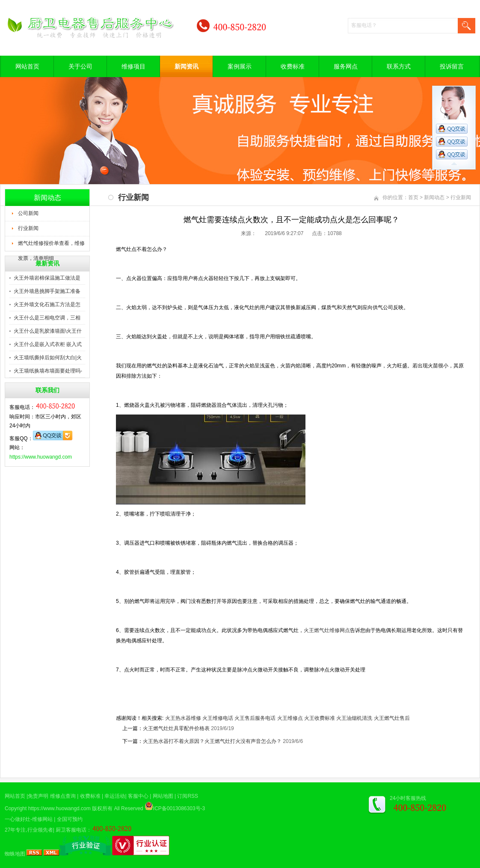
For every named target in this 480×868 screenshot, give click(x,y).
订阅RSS (188, 796)
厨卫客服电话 (71, 830)
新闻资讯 (187, 66)
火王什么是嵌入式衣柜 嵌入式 (48, 344)
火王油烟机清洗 (354, 718)
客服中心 (138, 796)
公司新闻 (28, 213)
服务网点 (346, 66)
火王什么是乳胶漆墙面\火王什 (48, 331)
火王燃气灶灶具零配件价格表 (176, 728)
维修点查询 (63, 796)
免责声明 (38, 796)
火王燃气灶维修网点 (327, 630)
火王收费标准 (320, 718)
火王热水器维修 (183, 718)
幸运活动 (115, 796)
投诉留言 (452, 66)
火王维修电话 (218, 718)
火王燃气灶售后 (392, 718)
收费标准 (293, 66)
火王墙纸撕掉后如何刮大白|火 (48, 358)
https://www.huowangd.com (41, 457)
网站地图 (163, 796)
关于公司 (80, 66)
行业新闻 (28, 228)
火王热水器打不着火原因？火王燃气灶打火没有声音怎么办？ (212, 741)
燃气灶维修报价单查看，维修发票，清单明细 (51, 246)
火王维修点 (290, 718)
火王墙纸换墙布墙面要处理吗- (48, 371)
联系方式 (399, 66)
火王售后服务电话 (255, 718)
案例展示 (240, 66)
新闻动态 (434, 197)
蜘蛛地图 (15, 854)
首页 (413, 197)
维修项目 (133, 66)
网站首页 (27, 66)
